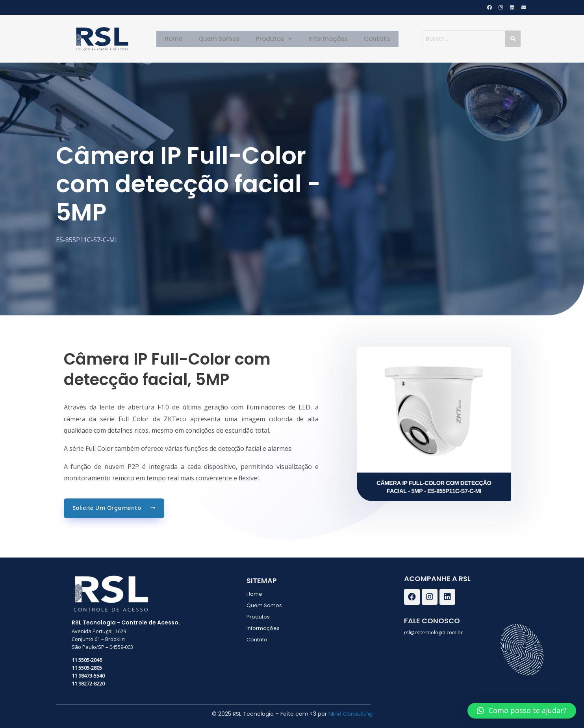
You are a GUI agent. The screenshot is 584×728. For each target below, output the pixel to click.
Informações (324, 39)
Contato (370, 39)
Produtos (274, 39)
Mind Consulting (350, 713)
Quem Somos (223, 39)
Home (181, 39)
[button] (522, 711)
